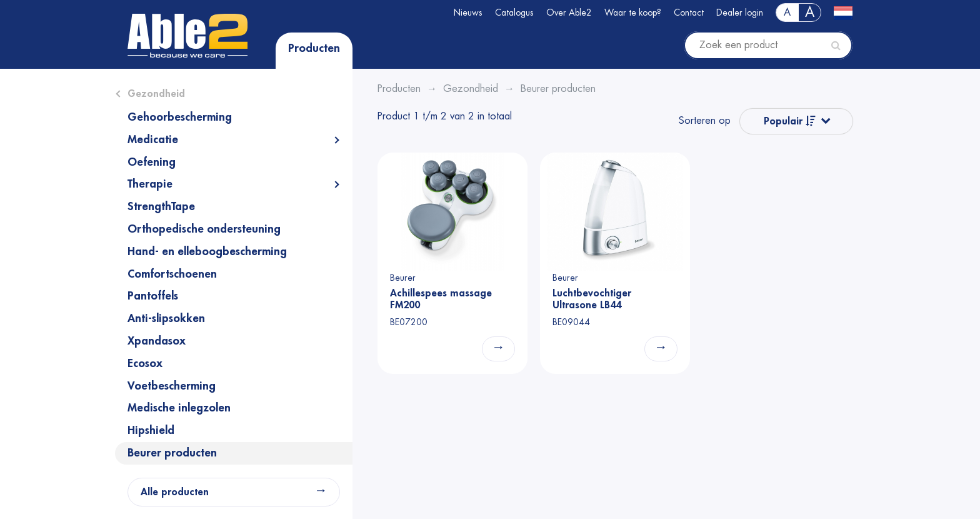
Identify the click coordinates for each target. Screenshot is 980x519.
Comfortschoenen (172, 274)
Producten (314, 48)
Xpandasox (157, 341)
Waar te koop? (633, 13)
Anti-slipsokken (166, 318)
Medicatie (153, 139)
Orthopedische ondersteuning (204, 229)
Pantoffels (153, 296)
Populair (790, 121)
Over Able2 (569, 13)
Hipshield (151, 430)
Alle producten (175, 492)
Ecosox (145, 363)
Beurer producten (172, 453)
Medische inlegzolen (179, 408)
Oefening (152, 162)
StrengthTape (161, 206)
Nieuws (468, 13)
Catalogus (514, 13)
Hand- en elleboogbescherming (207, 251)
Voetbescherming (172, 386)
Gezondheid (156, 94)
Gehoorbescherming (180, 117)
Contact (689, 13)
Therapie (150, 184)
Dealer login (740, 13)
